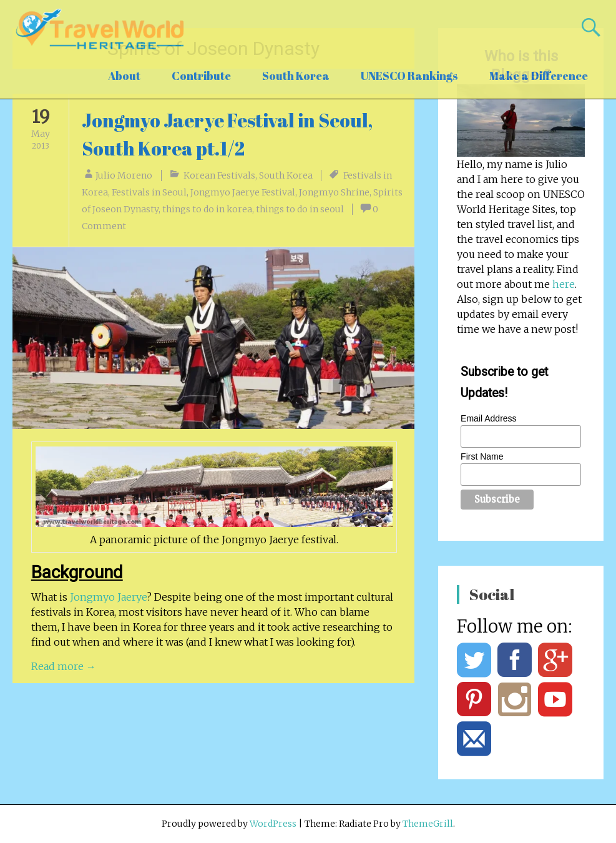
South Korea (296, 76)
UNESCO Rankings (409, 76)
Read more (64, 666)
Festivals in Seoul (149, 192)
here (564, 284)
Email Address (488, 418)
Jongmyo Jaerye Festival (243, 192)
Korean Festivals (219, 175)
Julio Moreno (124, 175)
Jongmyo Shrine (334, 192)
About (124, 76)
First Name (482, 456)
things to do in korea (207, 209)
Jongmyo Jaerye (108, 597)
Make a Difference (539, 76)
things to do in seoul (300, 209)
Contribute (201, 76)
